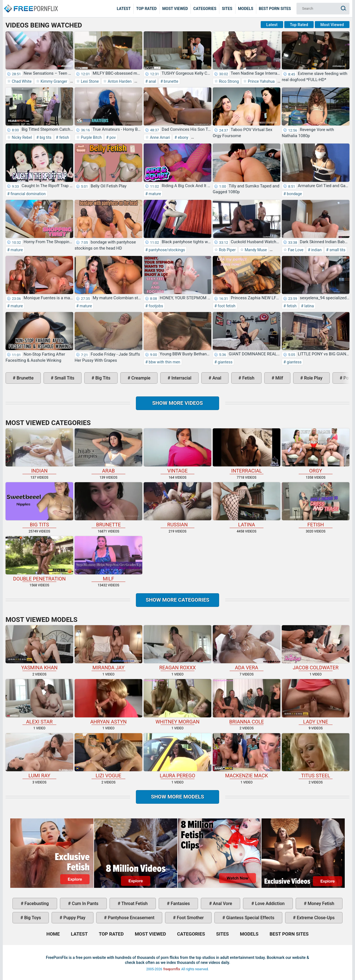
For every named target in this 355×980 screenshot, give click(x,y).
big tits (45, 137)
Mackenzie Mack (247, 756)
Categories (205, 9)
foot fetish (226, 306)
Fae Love (295, 250)
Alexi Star (39, 702)
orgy (316, 451)
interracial (181, 378)
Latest (124, 9)
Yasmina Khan (39, 648)
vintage (177, 451)
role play (313, 378)
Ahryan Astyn (108, 702)
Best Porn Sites (275, 9)
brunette (171, 81)
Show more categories (177, 600)
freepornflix (172, 969)
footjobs (155, 306)
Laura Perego (177, 756)
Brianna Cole (247, 702)
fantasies (180, 904)
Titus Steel (316, 756)
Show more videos (178, 403)
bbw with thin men (164, 362)
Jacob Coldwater (316, 648)
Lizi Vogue (108, 756)
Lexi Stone (89, 81)
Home (31, 4)
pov (112, 137)
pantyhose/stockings (166, 250)
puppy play (74, 918)
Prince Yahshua (261, 81)
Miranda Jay (108, 648)
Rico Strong (228, 81)
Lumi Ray (39, 756)
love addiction (269, 904)
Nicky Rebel (21, 137)
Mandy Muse (255, 250)
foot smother (190, 918)
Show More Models (177, 797)
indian (316, 250)
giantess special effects (250, 918)
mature (154, 194)
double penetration (39, 559)
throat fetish (134, 904)
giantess (225, 362)
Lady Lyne (316, 702)
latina (309, 306)
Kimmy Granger (54, 81)
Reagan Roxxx (177, 648)
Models (246, 9)
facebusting (36, 904)
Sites (227, 9)
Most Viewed (175, 9)
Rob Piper (227, 250)
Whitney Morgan (177, 702)
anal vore (222, 904)
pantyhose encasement (131, 918)
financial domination (28, 194)
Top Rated (146, 9)
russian (177, 505)
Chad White (21, 81)
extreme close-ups (315, 918)
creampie (140, 378)
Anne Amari (159, 137)
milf (279, 378)
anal (152, 81)
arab (108, 451)
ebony (183, 137)
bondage (294, 194)
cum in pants (85, 904)
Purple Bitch (91, 137)
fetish (64, 137)
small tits (337, 250)
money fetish (320, 904)
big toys (32, 918)
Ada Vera (247, 648)
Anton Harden (119, 81)
